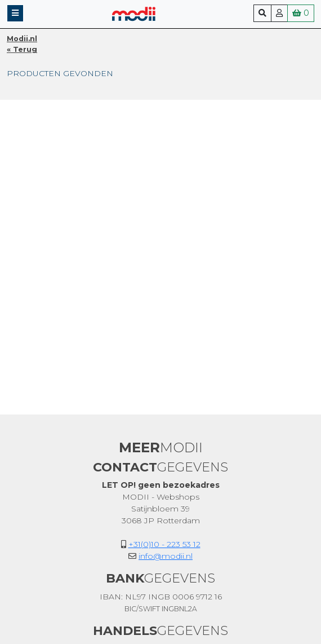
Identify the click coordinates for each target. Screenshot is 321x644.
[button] (15, 13)
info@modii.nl (166, 556)
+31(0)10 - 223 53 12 (164, 544)
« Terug (22, 49)
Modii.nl (22, 39)
